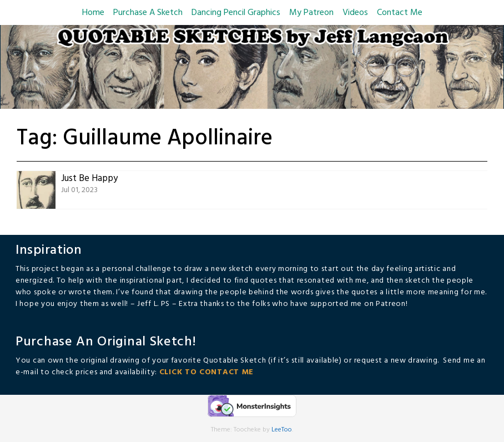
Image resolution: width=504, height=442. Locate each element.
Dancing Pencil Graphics (236, 13)
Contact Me (400, 13)
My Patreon (311, 13)
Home (93, 13)
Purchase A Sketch (148, 13)
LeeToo (282, 430)
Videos (355, 13)
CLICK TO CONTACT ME (206, 372)
